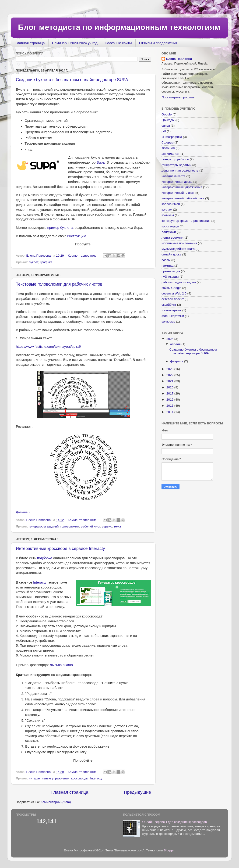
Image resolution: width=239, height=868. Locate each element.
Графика (46, 262)
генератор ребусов (175, 159)
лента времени (172, 238)
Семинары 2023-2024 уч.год (75, 43)
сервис (107, 526)
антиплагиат (170, 154)
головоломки (70, 526)
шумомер (168, 321)
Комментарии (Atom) (56, 802)
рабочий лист (90, 526)
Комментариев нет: (82, 256)
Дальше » (23, 512)
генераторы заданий (44, 526)
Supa (101, 162)
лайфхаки (169, 232)
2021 (170, 381)
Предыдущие (137, 792)
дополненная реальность (180, 170)
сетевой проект (173, 299)
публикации (170, 277)
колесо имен (171, 204)
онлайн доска (171, 254)
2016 (170, 400)
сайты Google (171, 288)
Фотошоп (168, 148)
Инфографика (172, 137)
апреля (176, 344)
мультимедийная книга (178, 249)
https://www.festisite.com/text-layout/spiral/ (48, 347)
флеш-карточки (173, 316)
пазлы (166, 260)
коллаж (167, 210)
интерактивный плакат (178, 193)
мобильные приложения (179, 243)
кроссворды (80, 778)
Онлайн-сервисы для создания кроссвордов (174, 822)
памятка (167, 266)
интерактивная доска (177, 182)
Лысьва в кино (61, 665)
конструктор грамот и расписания (186, 221)
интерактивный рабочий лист (183, 198)
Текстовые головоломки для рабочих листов (59, 284)
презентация (171, 271)
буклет (33, 262)
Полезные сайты (118, 43)
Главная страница (30, 43)
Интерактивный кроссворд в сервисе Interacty (60, 549)
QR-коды (168, 120)
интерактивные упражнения (49, 778)
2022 (170, 375)
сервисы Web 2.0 (174, 293)
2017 (170, 393)
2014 (170, 412)
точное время (171, 310)
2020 (170, 387)
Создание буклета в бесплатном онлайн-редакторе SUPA (72, 80)
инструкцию (77, 236)
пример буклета (60, 228)
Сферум (168, 142)
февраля (177, 361)
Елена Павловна (179, 59)
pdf (164, 131)
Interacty (40, 582)
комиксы (168, 215)
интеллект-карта (174, 176)
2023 (170, 369)
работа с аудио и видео (179, 282)
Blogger (169, 850)
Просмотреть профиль (178, 97)
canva (166, 126)
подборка (45, 558)
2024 (170, 339)
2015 (170, 406)
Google (167, 114)
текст (118, 526)
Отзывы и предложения (158, 43)
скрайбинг (169, 305)
